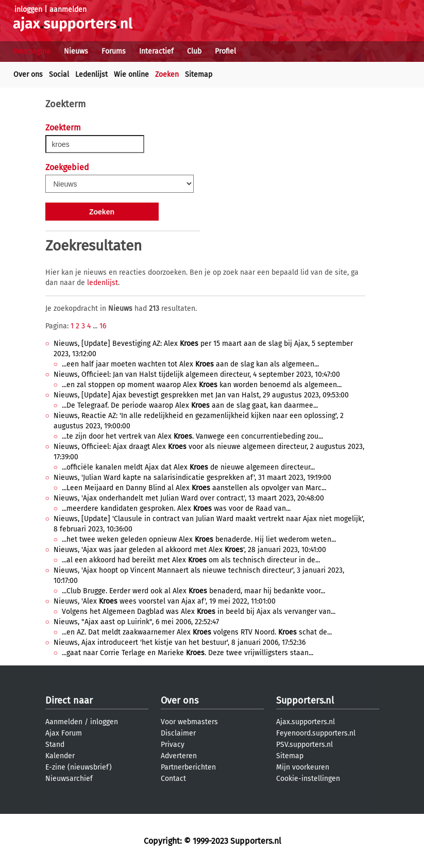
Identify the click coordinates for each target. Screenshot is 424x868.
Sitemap (199, 74)
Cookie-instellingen (308, 779)
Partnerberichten (188, 767)
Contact (173, 779)
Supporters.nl (305, 700)
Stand (55, 745)
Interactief (156, 51)
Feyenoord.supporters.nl (316, 733)
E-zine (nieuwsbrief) (79, 767)
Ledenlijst (91, 74)
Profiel (225, 51)
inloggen (28, 10)
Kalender (60, 756)
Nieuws (76, 51)
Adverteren (179, 756)
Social (59, 74)
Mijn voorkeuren (303, 767)
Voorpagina (32, 51)
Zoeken (167, 74)
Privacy (173, 745)
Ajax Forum (64, 733)
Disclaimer (178, 733)
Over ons (28, 74)
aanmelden (68, 10)
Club (194, 51)
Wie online (131, 74)
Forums (114, 51)
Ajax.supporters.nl (306, 722)
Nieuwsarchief (69, 779)
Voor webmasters (189, 722)
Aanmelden (64, 722)
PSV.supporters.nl (304, 745)
